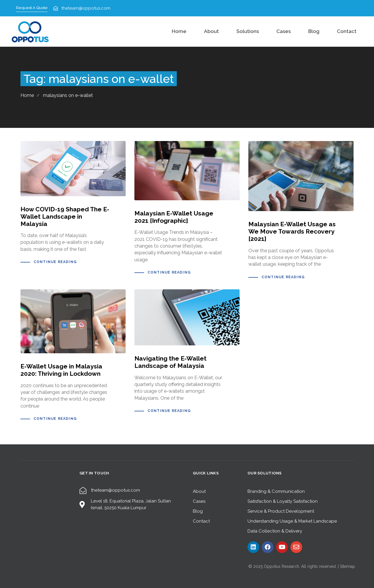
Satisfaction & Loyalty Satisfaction (283, 501)
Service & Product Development (281, 511)
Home (179, 31)
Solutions (248, 31)
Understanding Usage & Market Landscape (292, 521)
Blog (314, 31)
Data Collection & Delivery (275, 531)
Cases (284, 31)
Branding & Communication (276, 491)
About (211, 31)
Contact (347, 31)
